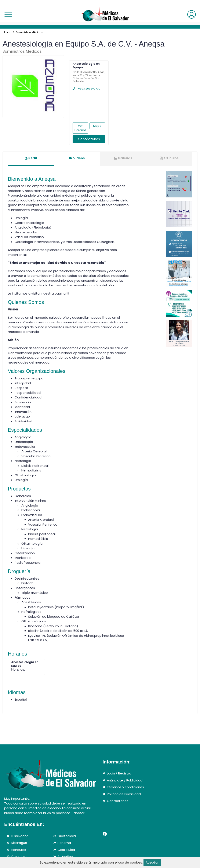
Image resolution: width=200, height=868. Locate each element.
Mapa (97, 126)
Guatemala (67, 836)
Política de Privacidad (124, 794)
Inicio (8, 32)
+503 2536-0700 (86, 89)
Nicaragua (19, 843)
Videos (77, 158)
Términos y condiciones (125, 787)
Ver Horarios (80, 128)
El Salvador (19, 836)
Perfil (31, 158)
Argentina (65, 856)
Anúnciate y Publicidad (125, 780)
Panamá (64, 843)
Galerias (123, 158)
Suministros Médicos (29, 32)
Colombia (19, 856)
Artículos (169, 158)
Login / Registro (119, 773)
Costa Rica (66, 850)
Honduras (19, 850)
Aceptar (152, 862)
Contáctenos (89, 139)
